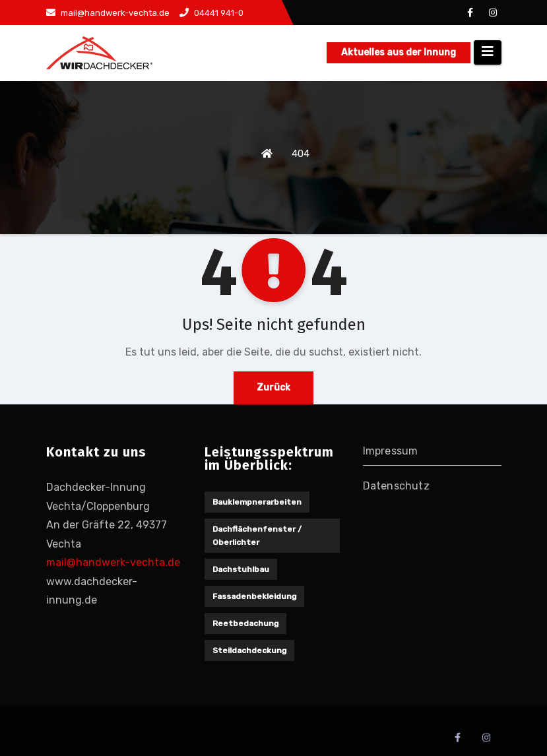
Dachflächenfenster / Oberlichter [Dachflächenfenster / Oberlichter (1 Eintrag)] (257, 536)
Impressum (391, 451)
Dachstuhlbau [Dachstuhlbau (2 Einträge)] (241, 569)
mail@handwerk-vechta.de (108, 13)
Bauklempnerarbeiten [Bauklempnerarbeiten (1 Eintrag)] (257, 502)
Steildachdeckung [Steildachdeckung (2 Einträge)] (249, 650)
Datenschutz (396, 486)
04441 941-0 (211, 13)
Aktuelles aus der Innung (399, 52)
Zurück (273, 388)
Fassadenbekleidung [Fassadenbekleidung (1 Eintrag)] (254, 596)
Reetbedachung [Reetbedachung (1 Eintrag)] (245, 623)
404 (301, 154)
